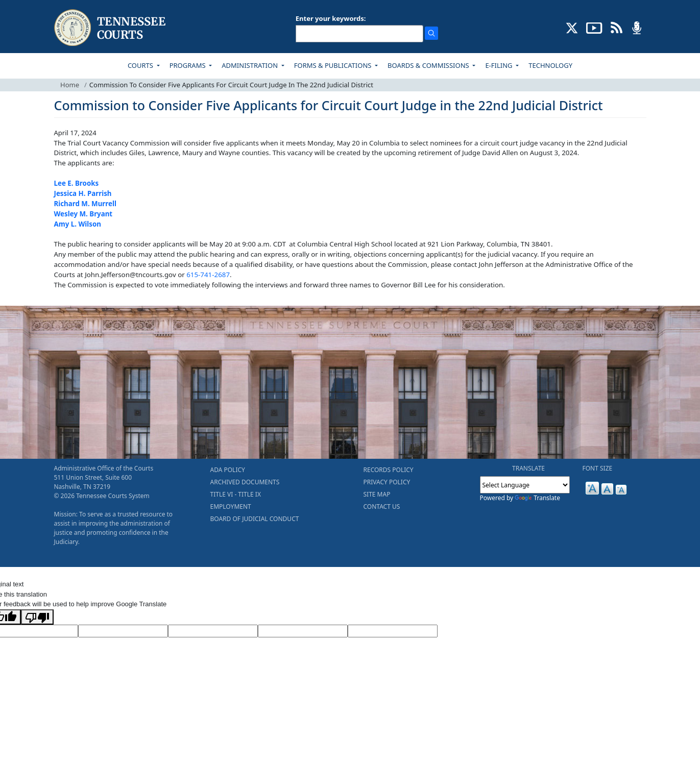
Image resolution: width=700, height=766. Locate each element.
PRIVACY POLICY (387, 482)
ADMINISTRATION (250, 65)
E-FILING (500, 65)
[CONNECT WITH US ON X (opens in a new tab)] (572, 27)
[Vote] (393, 631)
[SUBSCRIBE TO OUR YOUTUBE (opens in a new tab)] (594, 27)
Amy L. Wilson (78, 224)
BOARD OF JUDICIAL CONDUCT (255, 519)
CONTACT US (382, 506)
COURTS (141, 65)
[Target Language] (123, 631)
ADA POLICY (228, 470)
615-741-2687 (208, 275)
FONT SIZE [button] (598, 468)
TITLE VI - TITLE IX (236, 494)
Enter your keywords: (331, 18)
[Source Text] (213, 631)
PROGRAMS (188, 65)
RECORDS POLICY (389, 470)
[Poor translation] (37, 617)
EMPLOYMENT (231, 506)
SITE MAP (377, 494)
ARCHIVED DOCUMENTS (245, 482)
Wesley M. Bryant (83, 214)
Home (70, 85)
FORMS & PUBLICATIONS (334, 65)
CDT (280, 244)
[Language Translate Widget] (525, 485)
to (376, 285)
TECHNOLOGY (550, 65)
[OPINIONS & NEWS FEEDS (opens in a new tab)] (617, 27)
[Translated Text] (303, 631)
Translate (537, 498)
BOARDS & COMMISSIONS (429, 65)
